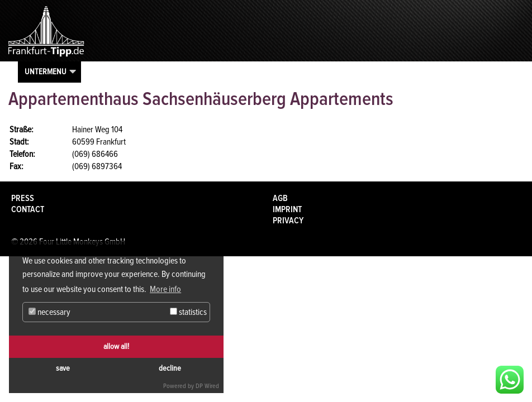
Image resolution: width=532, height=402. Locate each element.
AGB (280, 198)
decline (170, 368)
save (63, 368)
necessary (49, 312)
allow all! (116, 346)
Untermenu (46, 71)
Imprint (287, 209)
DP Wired (207, 386)
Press (23, 198)
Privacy (288, 221)
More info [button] (165, 289)
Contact (28, 209)
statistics (188, 312)
